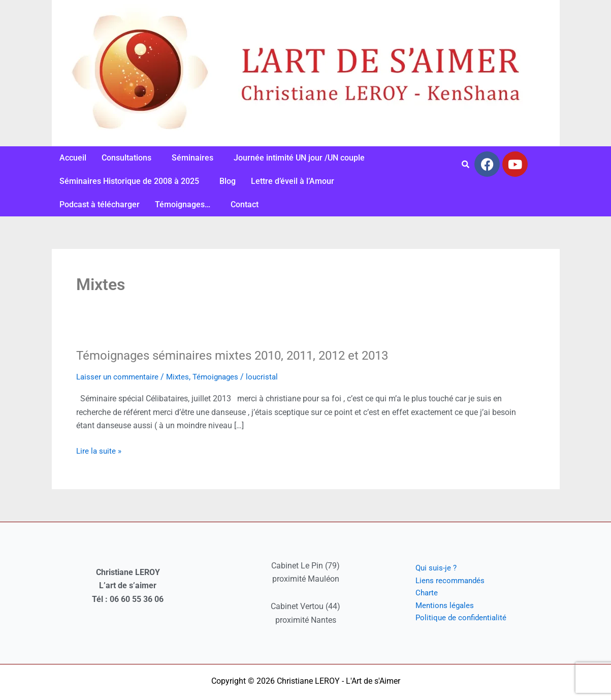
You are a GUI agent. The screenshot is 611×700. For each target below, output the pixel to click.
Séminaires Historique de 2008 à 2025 (129, 181)
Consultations (126, 158)
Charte (419, 593)
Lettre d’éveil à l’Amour (293, 181)
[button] (129, 158)
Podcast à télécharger (100, 204)
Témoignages (222, 377)
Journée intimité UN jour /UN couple (299, 158)
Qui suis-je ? (429, 566)
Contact (245, 204)
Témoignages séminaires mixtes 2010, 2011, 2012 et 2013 (248, 355)
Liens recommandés (444, 579)
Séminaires (192, 158)
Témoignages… (183, 204)
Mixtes (182, 377)
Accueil (73, 158)
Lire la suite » (100, 450)
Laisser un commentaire (119, 377)
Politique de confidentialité (455, 619)
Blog (228, 181)
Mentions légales (438, 606)
